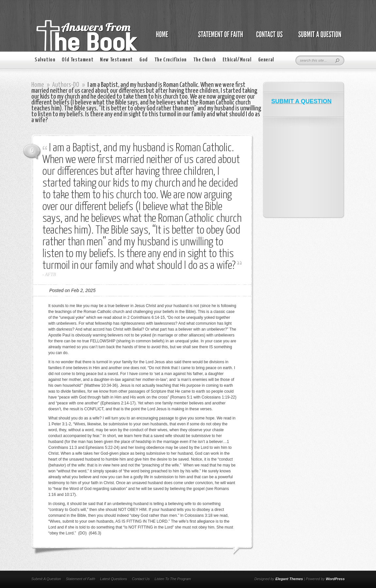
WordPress (335, 579)
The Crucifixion (171, 60)
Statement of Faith (81, 579)
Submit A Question (46, 579)
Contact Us (141, 579)
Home (38, 85)
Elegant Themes (289, 579)
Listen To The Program (173, 579)
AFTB (50, 275)
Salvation (45, 60)
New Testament (116, 60)
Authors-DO (66, 85)
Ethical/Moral (237, 60)
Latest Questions (114, 579)
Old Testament (78, 60)
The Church (205, 60)
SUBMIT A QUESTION (301, 101)
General (266, 60)
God (144, 60)
